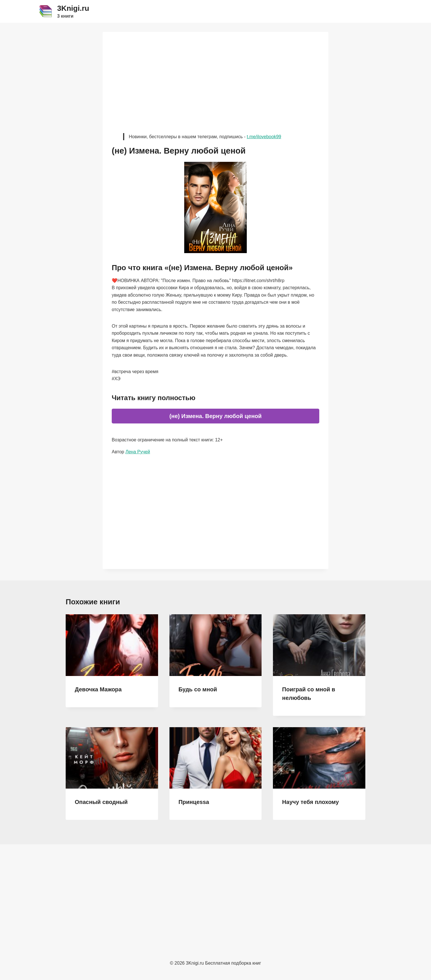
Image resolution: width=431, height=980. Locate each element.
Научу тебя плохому (310, 802)
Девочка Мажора (98, 689)
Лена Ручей (138, 452)
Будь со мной (198, 689)
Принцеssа (194, 802)
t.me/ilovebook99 (264, 137)
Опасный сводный (101, 802)
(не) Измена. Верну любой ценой (216, 416)
